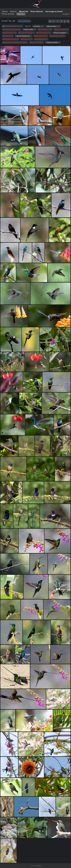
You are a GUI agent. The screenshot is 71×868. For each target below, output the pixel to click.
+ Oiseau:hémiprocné (24, 36)
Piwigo (39, 866)
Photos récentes (8, 14)
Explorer (13, 11)
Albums (5, 11)
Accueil (4, 21)
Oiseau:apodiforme (24, 21)
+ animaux (38, 26)
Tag (10, 21)
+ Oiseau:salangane (60, 33)
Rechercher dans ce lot (14, 26)
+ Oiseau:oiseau (53, 26)
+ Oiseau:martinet (53, 42)
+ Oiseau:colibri (29, 29)
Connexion (66, 14)
